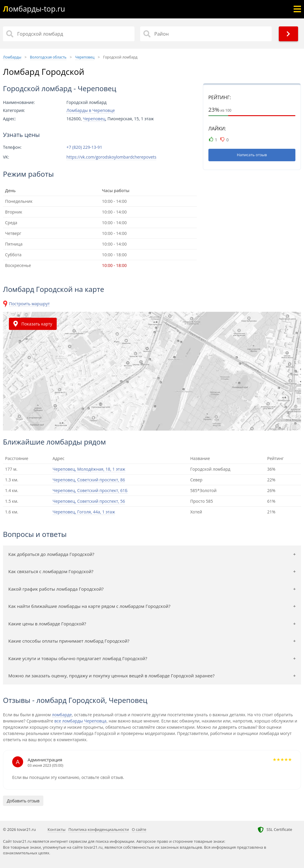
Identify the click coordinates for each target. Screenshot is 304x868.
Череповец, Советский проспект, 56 (89, 501)
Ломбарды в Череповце (91, 110)
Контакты (56, 829)
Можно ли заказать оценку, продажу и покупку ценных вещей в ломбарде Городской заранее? (111, 676)
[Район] (206, 34)
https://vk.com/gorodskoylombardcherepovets (111, 157)
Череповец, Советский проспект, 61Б (90, 490)
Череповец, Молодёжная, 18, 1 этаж (89, 469)
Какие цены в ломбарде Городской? (47, 624)
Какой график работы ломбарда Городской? (56, 589)
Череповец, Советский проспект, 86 (89, 480)
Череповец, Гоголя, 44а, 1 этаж (84, 512)
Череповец (94, 119)
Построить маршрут (29, 304)
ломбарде (62, 715)
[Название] (69, 34)
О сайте (139, 829)
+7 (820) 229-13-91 (84, 147)
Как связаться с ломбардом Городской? (51, 571)
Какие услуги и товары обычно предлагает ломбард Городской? (78, 658)
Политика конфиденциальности (99, 829)
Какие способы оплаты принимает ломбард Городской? (69, 641)
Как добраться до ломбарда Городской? (51, 554)
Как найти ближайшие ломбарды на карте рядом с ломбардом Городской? (89, 606)
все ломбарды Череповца (80, 721)
